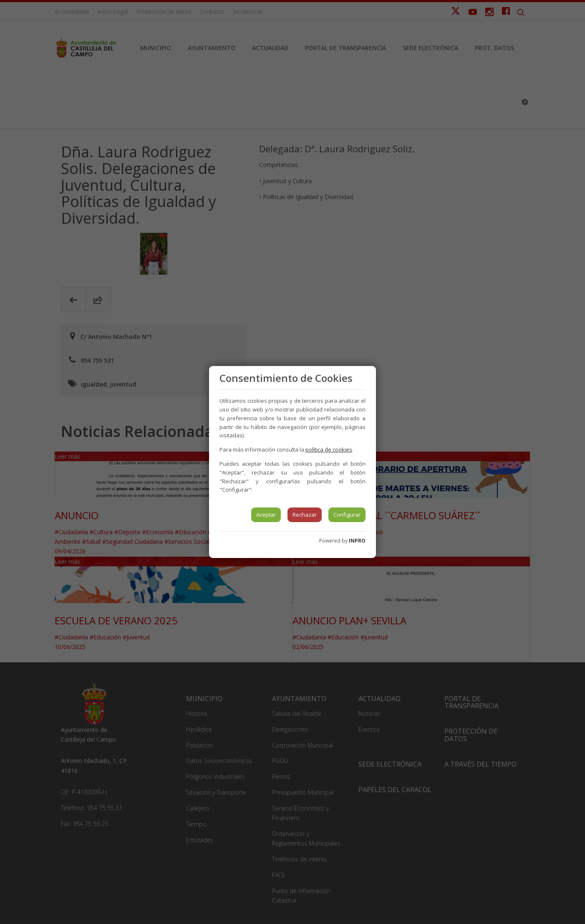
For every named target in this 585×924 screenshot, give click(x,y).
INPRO (357, 541)
